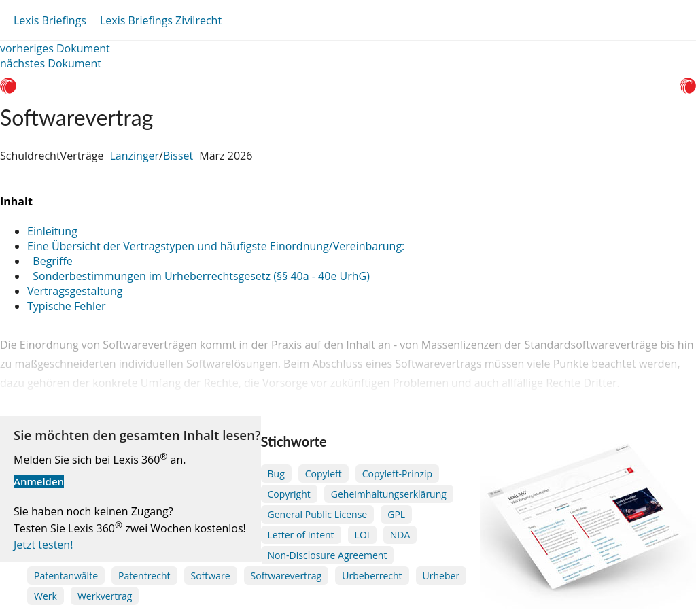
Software (211, 576)
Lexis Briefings (50, 20)
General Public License (318, 514)
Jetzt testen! (43, 545)
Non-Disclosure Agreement (328, 555)
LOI (362, 535)
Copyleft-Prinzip (397, 474)
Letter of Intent (301, 535)
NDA (400, 535)
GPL (396, 514)
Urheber (441, 576)
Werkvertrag (105, 596)
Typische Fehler (67, 306)
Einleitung (52, 231)
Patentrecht (144, 576)
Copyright (289, 494)
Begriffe (50, 261)
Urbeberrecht (372, 576)
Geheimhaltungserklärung (389, 494)
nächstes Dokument (51, 63)
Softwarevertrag (286, 576)
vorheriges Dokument (55, 48)
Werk (46, 596)
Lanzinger (134, 156)
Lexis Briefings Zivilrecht (161, 20)
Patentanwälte (66, 576)
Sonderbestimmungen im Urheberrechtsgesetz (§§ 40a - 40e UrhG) (198, 276)
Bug (276, 474)
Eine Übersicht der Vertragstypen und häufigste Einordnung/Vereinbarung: (216, 246)
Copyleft (324, 474)
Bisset (178, 156)
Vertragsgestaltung (75, 291)
